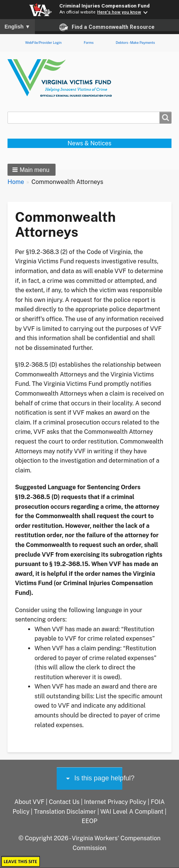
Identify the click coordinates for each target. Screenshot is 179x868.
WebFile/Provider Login (43, 43)
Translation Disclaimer (65, 812)
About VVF (29, 802)
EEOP (90, 821)
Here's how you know (119, 12)
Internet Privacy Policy (115, 802)
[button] (32, 170)
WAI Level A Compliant (132, 812)
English (17, 27)
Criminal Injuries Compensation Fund (105, 6)
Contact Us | (66, 802)
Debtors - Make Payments (135, 43)
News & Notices (89, 143)
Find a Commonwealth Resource (107, 27)
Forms (89, 43)
